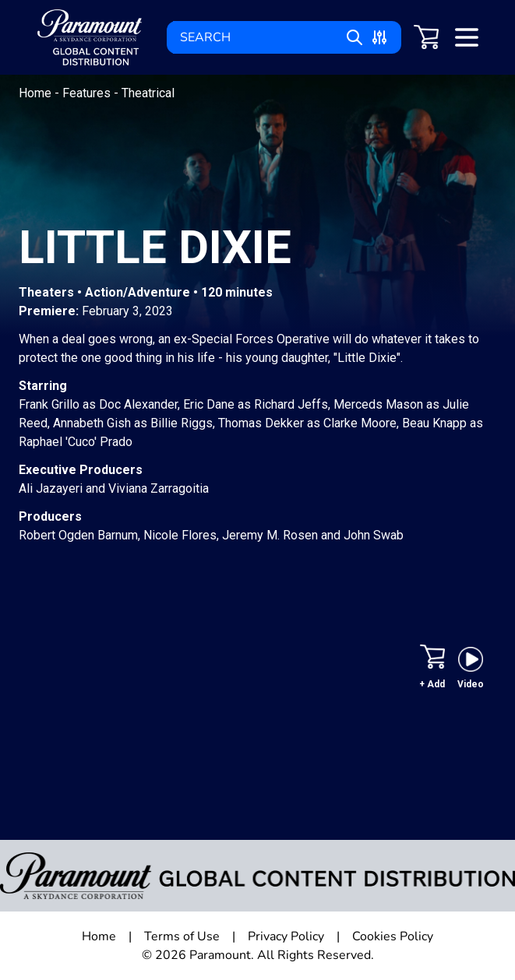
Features (88, 93)
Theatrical (148, 93)
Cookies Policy (393, 936)
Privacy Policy (286, 936)
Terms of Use (182, 936)
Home (37, 93)
